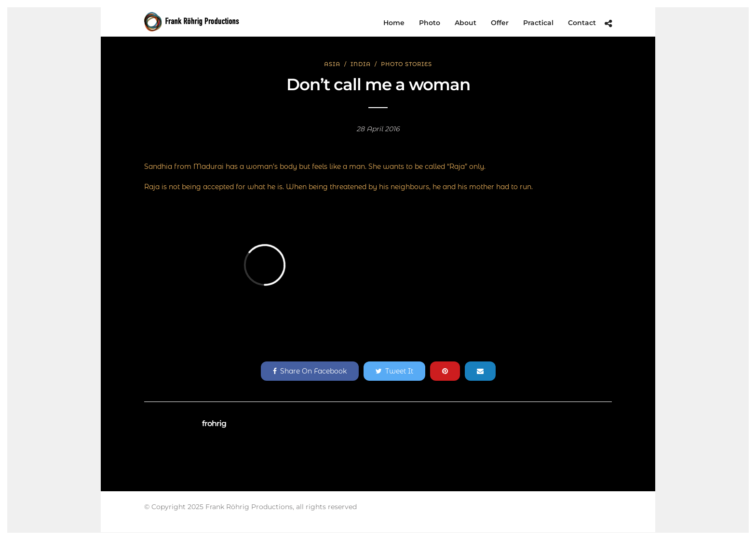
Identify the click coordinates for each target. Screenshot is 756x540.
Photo (430, 23)
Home (394, 23)
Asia (332, 64)
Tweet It (394, 371)
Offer (500, 23)
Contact (582, 23)
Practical (538, 23)
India (361, 64)
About (466, 23)
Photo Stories (406, 64)
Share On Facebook (310, 371)
